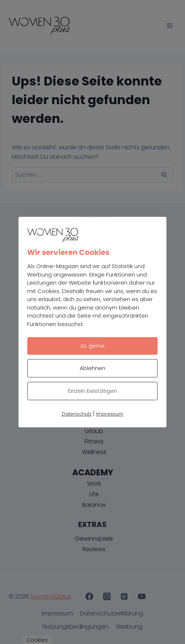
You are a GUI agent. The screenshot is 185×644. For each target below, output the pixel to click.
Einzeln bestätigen (92, 391)
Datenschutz (77, 414)
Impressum (110, 414)
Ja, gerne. (93, 346)
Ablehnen (92, 368)
